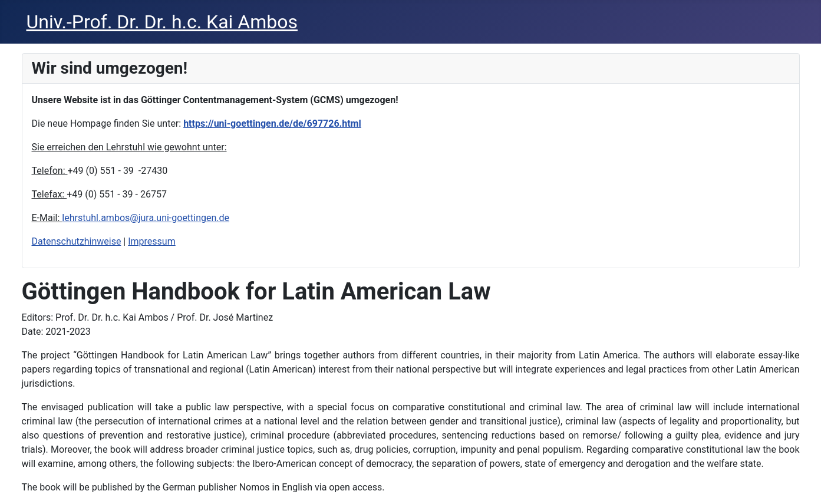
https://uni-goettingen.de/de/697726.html (272, 123)
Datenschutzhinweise (77, 241)
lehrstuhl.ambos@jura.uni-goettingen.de (146, 218)
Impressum (152, 241)
